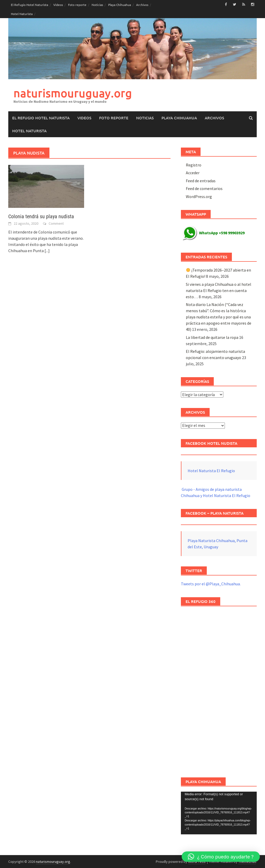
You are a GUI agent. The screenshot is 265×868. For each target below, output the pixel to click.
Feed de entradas (201, 181)
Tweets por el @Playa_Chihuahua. (211, 584)
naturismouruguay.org (73, 93)
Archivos (142, 5)
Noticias (97, 5)
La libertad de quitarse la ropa (212, 337)
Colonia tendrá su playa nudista (41, 216)
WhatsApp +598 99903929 (213, 233)
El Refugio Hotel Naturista (30, 5)
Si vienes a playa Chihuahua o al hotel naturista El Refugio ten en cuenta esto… (219, 290)
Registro (194, 165)
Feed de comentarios (204, 188)
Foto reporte (77, 5)
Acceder (193, 173)
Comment (56, 223)
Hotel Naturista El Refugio (211, 471)
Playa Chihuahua (120, 5)
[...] (47, 251)
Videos (58, 5)
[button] (221, 857)
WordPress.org (199, 196)
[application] (219, 813)
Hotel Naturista (22, 14)
